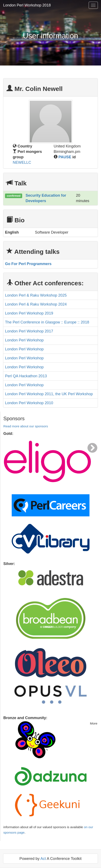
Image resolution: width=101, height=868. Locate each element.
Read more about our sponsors (26, 426)
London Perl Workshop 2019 (29, 313)
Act (43, 859)
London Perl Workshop (24, 340)
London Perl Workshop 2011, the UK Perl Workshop (49, 394)
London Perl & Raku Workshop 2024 (36, 304)
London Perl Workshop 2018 (27, 5)
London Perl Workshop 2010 (29, 403)
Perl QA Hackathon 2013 (26, 376)
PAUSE (65, 157)
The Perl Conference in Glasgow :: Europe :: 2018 (47, 322)
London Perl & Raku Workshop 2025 (36, 295)
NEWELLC (22, 162)
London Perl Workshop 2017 (29, 331)
